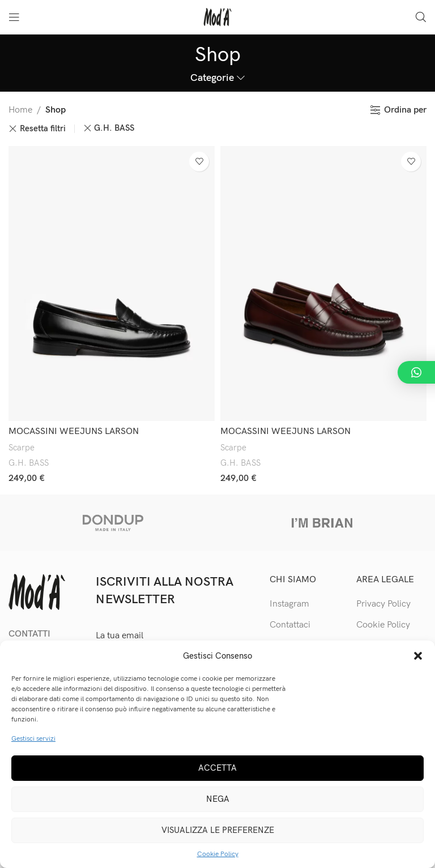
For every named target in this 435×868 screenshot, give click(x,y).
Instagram (289, 604)
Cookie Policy (218, 854)
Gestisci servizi (33, 739)
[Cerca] (421, 17)
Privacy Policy (383, 604)
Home (20, 110)
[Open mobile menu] (14, 17)
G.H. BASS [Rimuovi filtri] (114, 128)
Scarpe (22, 448)
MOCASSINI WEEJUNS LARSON (74, 431)
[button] (418, 656)
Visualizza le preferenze (218, 830)
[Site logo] (217, 17)
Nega (218, 799)
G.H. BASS (29, 463)
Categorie (212, 78)
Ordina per (405, 110)
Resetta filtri (43, 129)
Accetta (217, 768)
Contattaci (290, 625)
